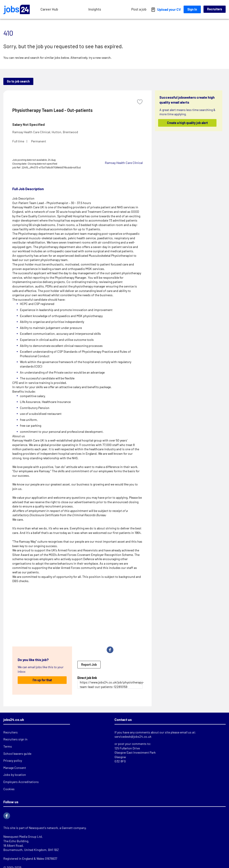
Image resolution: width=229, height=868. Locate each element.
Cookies (9, 789)
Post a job (139, 9)
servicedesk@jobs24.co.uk (133, 736)
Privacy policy (13, 760)
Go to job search (18, 81)
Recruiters (215, 9)
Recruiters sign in (15, 739)
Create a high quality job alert (187, 123)
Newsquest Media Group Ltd (23, 836)
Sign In (192, 9)
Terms (8, 746)
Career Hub (49, 9)
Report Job (89, 665)
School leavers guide (17, 754)
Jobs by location (15, 775)
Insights (95, 9)
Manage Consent (15, 768)
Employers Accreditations (21, 782)
